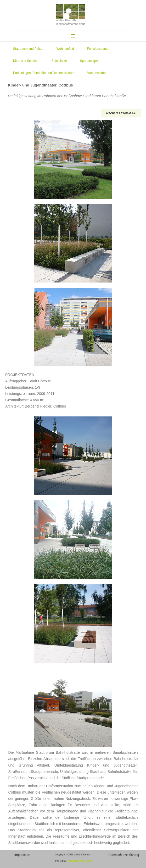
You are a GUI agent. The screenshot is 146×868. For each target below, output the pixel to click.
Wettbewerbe (98, 73)
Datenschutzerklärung (124, 855)
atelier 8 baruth (66, 20)
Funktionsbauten (100, 49)
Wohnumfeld (66, 49)
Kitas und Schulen (27, 61)
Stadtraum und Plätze (29, 49)
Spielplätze (61, 61)
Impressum (22, 855)
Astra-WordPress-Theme (79, 861)
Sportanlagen (90, 61)
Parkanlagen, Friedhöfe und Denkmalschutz (45, 73)
